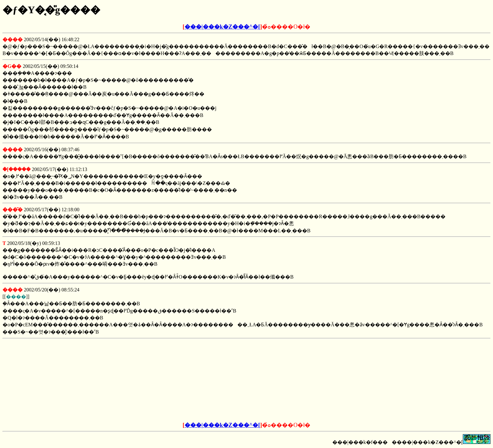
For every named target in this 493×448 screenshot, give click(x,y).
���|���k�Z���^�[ (222, 27)
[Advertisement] (199, 380)
